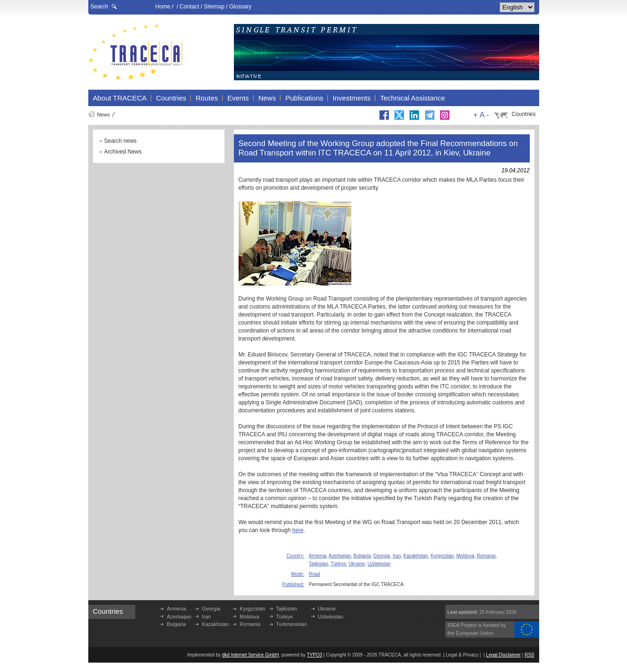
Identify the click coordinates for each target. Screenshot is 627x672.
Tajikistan (319, 564)
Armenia (318, 556)
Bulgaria (362, 556)
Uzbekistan (379, 564)
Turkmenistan (292, 624)
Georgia (382, 556)
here (298, 530)
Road (315, 574)
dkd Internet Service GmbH (251, 655)
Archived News (123, 152)
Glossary (240, 7)
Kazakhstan (416, 556)
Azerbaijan (340, 556)
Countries (523, 114)
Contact (190, 7)
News (104, 115)
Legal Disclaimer (503, 655)
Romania (486, 556)
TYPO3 (314, 655)
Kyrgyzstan (442, 556)
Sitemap (214, 7)
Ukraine (356, 564)
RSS (530, 655)
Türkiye (338, 564)
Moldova (465, 556)
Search (100, 7)
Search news (120, 141)
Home (163, 7)
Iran (397, 556)
